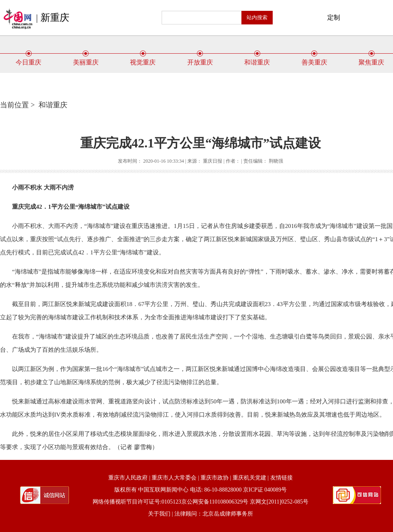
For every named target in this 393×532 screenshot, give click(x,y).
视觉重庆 (143, 59)
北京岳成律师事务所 (228, 514)
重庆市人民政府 (128, 478)
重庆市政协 (215, 478)
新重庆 (55, 18)
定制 (334, 17)
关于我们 (159, 514)
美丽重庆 (86, 59)
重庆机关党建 (249, 478)
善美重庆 (314, 59)
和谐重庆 (257, 59)
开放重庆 (200, 59)
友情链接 (282, 478)
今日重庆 (28, 59)
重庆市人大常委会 (174, 478)
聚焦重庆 (371, 59)
